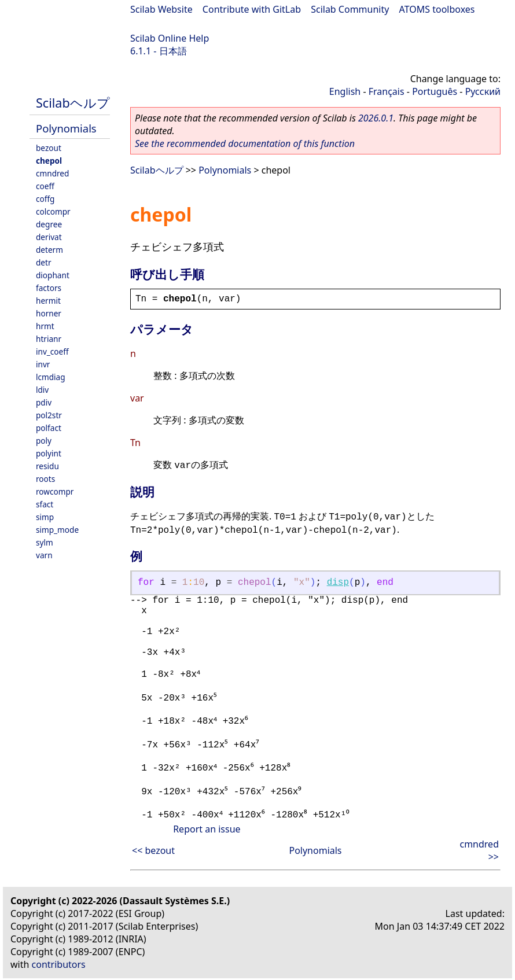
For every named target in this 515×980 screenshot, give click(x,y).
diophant (53, 275)
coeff (45, 186)
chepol (49, 161)
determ (49, 250)
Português (435, 91)
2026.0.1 (376, 118)
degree (49, 224)
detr (44, 262)
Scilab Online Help (170, 38)
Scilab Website (161, 9)
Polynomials (66, 128)
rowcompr (55, 491)
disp (338, 583)
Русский (483, 91)
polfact (49, 428)
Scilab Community (350, 9)
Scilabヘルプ (73, 103)
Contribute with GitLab (252, 9)
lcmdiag (51, 377)
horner (49, 313)
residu (47, 466)
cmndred (52, 173)
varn (44, 555)
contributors (59, 963)
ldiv (42, 390)
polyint (49, 453)
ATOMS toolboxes (437, 9)
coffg (45, 199)
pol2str (49, 415)
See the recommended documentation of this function (245, 143)
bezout (49, 148)
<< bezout (153, 849)
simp (45, 517)
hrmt (45, 326)
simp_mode (57, 530)
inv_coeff (52, 351)
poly (44, 441)
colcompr (53, 211)
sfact (45, 504)
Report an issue (207, 828)
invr (43, 364)
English (345, 91)
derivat (49, 237)
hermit (48, 301)
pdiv (44, 402)
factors (49, 288)
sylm (45, 542)
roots (45, 479)
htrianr (49, 339)
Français (387, 91)
